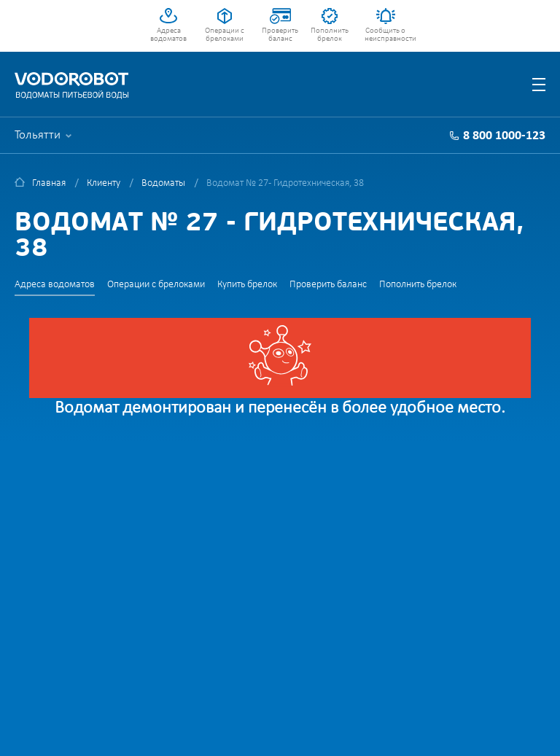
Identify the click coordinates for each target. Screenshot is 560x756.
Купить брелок (247, 285)
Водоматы (163, 183)
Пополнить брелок (330, 35)
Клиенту (104, 183)
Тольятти (38, 135)
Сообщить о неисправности (385, 35)
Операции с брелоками (225, 35)
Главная (49, 183)
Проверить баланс (280, 35)
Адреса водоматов (168, 35)
